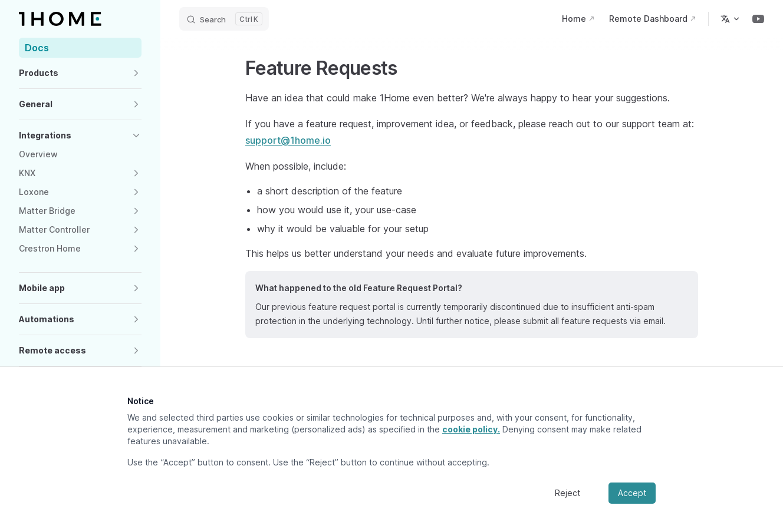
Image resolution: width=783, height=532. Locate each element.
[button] (80, 73)
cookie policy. (471, 429)
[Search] (224, 19)
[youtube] (758, 19)
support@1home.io (288, 140)
